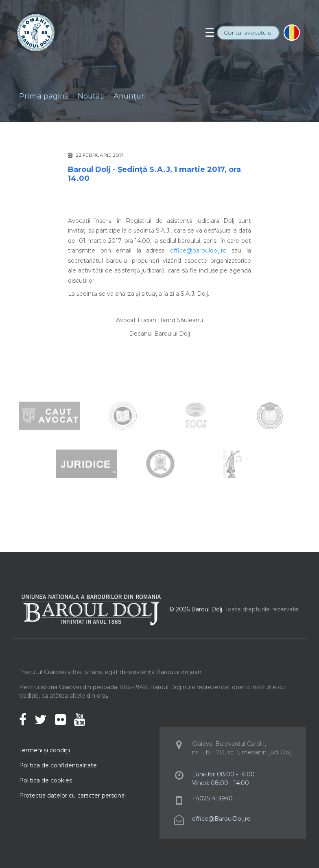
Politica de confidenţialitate (58, 765)
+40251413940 (212, 798)
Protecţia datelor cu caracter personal (72, 795)
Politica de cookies (46, 780)
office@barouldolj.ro (198, 251)
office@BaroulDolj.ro (221, 819)
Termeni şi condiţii (45, 750)
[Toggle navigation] (210, 33)
